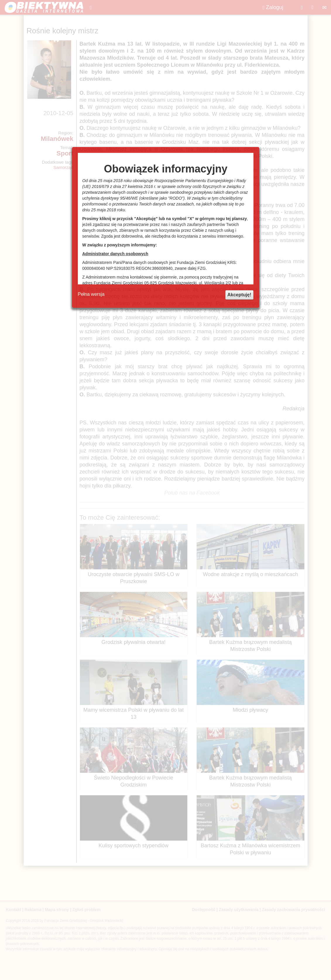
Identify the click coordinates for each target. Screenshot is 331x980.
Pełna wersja (91, 294)
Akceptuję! (239, 295)
